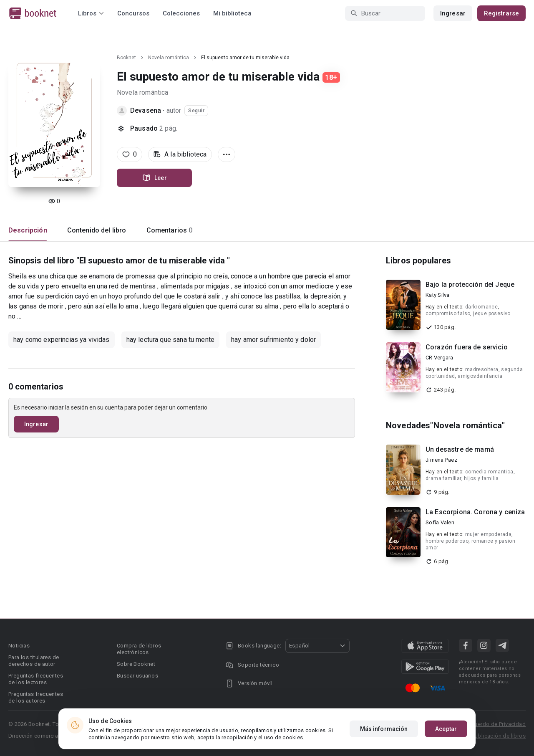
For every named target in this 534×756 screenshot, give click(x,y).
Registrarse (501, 13)
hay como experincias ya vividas (62, 340)
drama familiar (443, 478)
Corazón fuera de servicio (467, 347)
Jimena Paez (441, 460)
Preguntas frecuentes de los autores (36, 697)
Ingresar (453, 13)
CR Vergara (440, 358)
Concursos (133, 13)
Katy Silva (438, 295)
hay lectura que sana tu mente (170, 340)
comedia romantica (489, 472)
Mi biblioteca (232, 13)
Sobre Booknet (136, 664)
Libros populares (418, 260)
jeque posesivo (492, 314)
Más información (384, 729)
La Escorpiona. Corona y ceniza (475, 512)
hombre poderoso (447, 541)
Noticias (19, 646)
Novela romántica (169, 58)
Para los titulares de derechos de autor (34, 661)
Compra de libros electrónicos (139, 649)
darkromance (481, 307)
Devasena (146, 110)
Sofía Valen (440, 522)
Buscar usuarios (137, 676)
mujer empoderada (488, 534)
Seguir (196, 111)
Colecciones (181, 13)
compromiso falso (448, 314)
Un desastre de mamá (460, 449)
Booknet (126, 58)
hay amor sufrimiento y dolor (273, 340)
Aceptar (446, 729)
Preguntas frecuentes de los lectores (36, 679)
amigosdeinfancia (480, 376)
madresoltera (482, 369)
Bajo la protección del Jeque (470, 284)
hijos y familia (481, 478)
